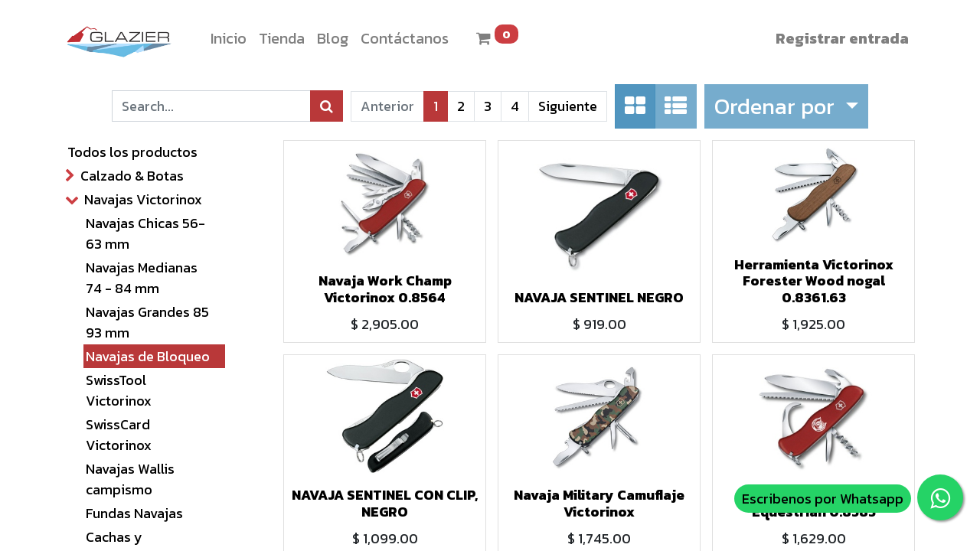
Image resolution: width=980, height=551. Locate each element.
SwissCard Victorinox (119, 435)
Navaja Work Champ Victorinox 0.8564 (385, 289)
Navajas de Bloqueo (148, 356)
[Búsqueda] (327, 106)
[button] (786, 106)
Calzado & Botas (132, 176)
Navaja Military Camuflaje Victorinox (599, 503)
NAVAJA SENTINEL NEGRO (599, 297)
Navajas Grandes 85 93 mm (147, 322)
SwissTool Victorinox (119, 390)
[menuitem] (229, 38)
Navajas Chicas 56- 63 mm (145, 233)
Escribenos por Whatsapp (823, 499)
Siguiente (568, 106)
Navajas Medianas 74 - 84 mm (142, 278)
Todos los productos (132, 152)
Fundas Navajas (134, 513)
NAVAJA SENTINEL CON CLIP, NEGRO (385, 503)
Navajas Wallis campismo (130, 479)
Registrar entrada (842, 38)
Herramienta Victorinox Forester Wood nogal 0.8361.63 (814, 281)
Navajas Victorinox (143, 199)
